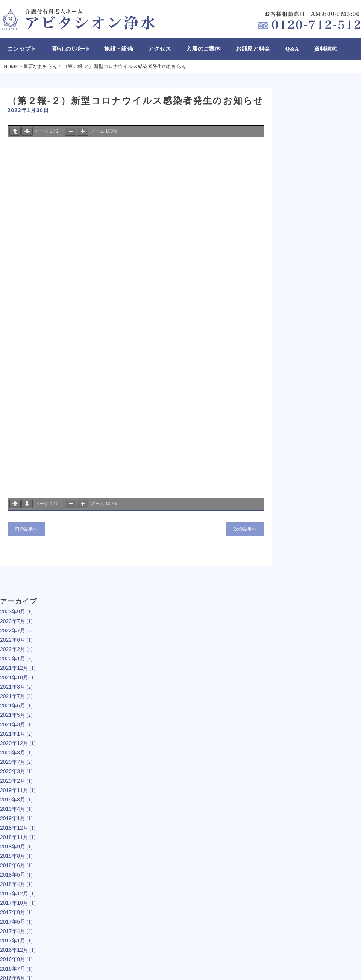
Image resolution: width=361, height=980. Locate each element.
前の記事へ (26, 529)
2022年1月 (13, 659)
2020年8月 (13, 753)
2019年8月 (13, 800)
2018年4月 (13, 884)
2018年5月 (13, 875)
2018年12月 (14, 828)
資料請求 (325, 49)
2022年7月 (13, 630)
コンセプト (22, 49)
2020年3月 (13, 771)
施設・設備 (119, 49)
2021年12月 (14, 668)
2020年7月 (13, 762)
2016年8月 (13, 959)
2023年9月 (13, 612)
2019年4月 (13, 809)
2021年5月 (13, 715)
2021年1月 (13, 734)
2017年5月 (13, 922)
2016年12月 (14, 950)
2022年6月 (13, 640)
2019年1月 (13, 818)
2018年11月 (14, 837)
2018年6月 (13, 865)
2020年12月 (14, 743)
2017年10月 (14, 903)
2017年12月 (14, 894)
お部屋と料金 (253, 49)
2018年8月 (13, 856)
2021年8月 (13, 687)
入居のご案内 (203, 49)
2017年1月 (13, 941)
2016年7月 (13, 969)
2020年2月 (13, 781)
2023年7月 (13, 621)
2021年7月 (13, 696)
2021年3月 (13, 724)
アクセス (160, 49)
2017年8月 (13, 912)
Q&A (292, 49)
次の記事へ (245, 529)
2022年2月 (13, 649)
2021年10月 (14, 677)
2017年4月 (13, 931)
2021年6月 (13, 706)
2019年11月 (14, 790)
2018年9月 (13, 847)
